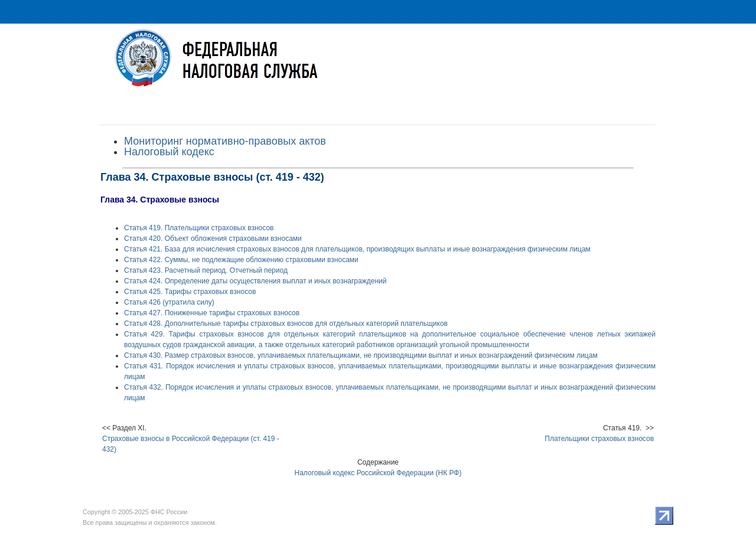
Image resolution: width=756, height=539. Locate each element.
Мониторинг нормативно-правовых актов (225, 141)
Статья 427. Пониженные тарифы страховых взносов (212, 313)
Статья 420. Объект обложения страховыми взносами (213, 239)
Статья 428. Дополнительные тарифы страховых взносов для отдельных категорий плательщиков (286, 324)
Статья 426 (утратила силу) (169, 302)
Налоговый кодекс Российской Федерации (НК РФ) (378, 473)
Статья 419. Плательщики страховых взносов (199, 228)
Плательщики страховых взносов (599, 439)
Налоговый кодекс (169, 152)
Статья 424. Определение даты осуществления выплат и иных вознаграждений (255, 281)
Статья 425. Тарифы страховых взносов (190, 292)
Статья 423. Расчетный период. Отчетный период (206, 270)
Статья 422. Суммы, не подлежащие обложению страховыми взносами (241, 260)
